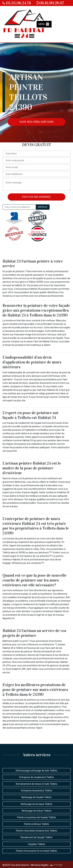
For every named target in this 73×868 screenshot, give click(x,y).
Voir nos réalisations (36, 122)
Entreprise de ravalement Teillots (37, 777)
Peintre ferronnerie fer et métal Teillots (36, 851)
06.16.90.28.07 (50, 3)
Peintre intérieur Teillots (37, 824)
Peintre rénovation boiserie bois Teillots (36, 831)
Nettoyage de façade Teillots (36, 797)
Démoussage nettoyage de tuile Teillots (36, 771)
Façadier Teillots (37, 844)
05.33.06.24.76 (17, 3)
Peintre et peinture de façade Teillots (36, 817)
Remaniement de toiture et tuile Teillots (36, 784)
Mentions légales (40, 865)
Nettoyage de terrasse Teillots (36, 804)
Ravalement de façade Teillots (37, 837)
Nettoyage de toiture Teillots (37, 811)
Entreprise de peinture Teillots (37, 791)
